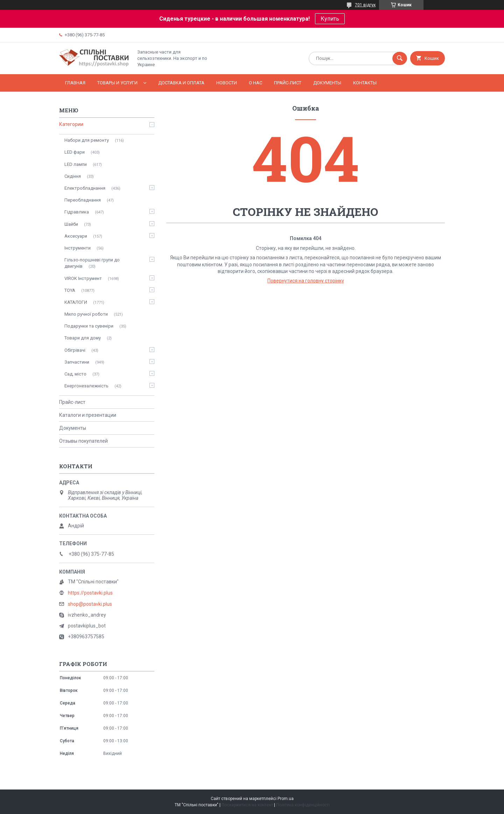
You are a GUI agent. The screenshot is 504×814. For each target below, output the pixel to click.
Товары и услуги (117, 83)
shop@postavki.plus (90, 604)
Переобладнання (83, 200)
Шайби (71, 224)
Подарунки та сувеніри (89, 326)
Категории (71, 124)
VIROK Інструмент (83, 278)
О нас (255, 83)
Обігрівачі (75, 350)
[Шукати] (400, 58)
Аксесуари (76, 236)
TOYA (70, 290)
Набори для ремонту (87, 140)
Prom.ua (286, 799)
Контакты (365, 83)
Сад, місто (75, 374)
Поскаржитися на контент (247, 805)
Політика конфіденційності (303, 805)
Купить (330, 19)
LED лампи (76, 164)
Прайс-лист (288, 83)
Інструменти (78, 248)
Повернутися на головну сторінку (306, 281)
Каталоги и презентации (88, 415)
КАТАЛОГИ (76, 302)
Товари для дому (83, 338)
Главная (75, 83)
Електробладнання (85, 188)
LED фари (75, 152)
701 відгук (365, 5)
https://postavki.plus (90, 593)
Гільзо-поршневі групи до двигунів (92, 263)
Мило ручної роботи (86, 314)
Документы (327, 83)
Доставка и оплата (181, 83)
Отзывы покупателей (83, 441)
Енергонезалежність (86, 386)
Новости (227, 83)
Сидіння (73, 176)
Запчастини (77, 362)
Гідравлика (77, 212)
